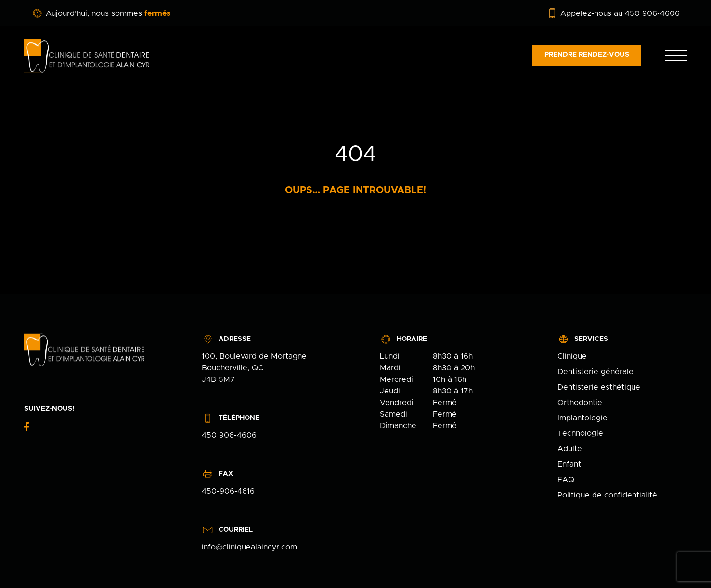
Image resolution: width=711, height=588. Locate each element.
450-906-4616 (228, 491)
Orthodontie (580, 403)
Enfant (569, 464)
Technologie (580, 433)
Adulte (570, 449)
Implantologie (582, 418)
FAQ (566, 480)
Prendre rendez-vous (587, 55)
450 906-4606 (229, 435)
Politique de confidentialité (607, 495)
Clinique (572, 356)
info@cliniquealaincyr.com (249, 547)
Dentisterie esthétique (599, 387)
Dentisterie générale (595, 372)
